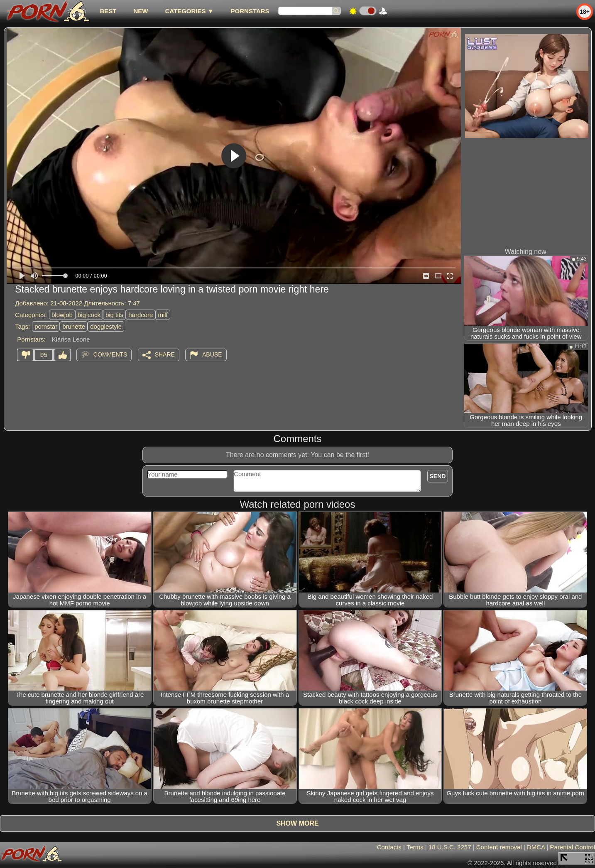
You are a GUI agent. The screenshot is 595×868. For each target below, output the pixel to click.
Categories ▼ (189, 11)
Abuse (212, 354)
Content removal (499, 847)
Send (438, 476)
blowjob (62, 315)
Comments (110, 354)
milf (163, 315)
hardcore (141, 315)
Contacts (389, 847)
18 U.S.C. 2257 (450, 847)
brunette (74, 326)
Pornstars (250, 11)
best (108, 11)
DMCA (536, 847)
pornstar (46, 326)
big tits (114, 315)
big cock (89, 315)
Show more (297, 823)
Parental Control (573, 847)
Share (165, 354)
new (141, 11)
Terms (415, 847)
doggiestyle (106, 326)
